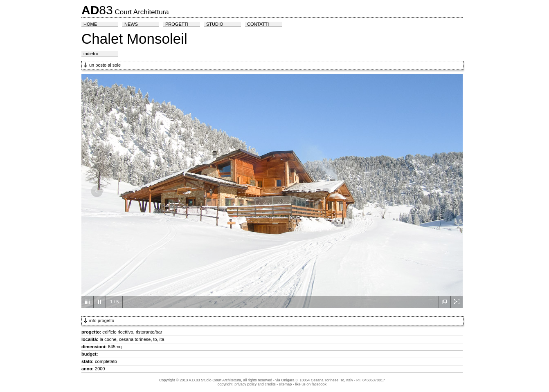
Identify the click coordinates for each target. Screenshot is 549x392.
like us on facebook (311, 384)
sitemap (286, 384)
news (131, 24)
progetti (177, 24)
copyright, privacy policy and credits (247, 384)
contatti (258, 24)
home (90, 24)
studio (215, 24)
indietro (91, 54)
